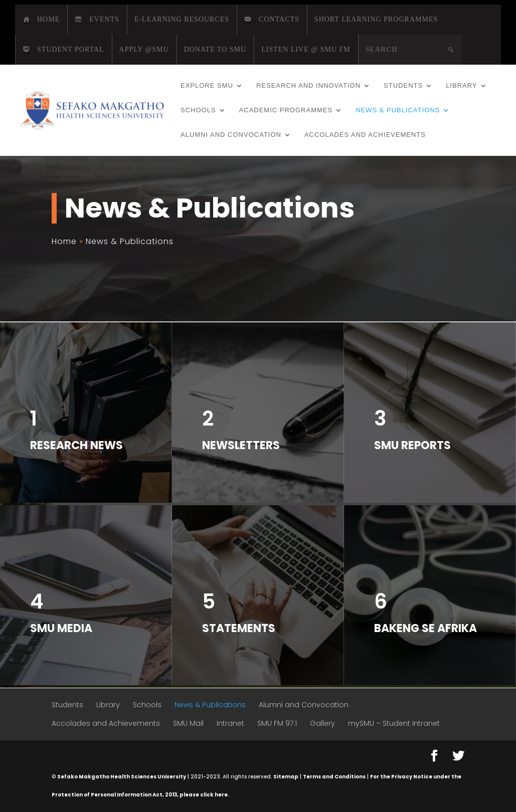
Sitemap (286, 777)
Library (461, 86)
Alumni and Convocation (231, 135)
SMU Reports (412, 445)
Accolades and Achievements (365, 135)
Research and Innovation (308, 86)
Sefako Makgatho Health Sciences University (122, 777)
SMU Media (61, 628)
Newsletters (241, 445)
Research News (76, 445)
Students (403, 86)
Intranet (230, 723)
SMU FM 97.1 (277, 723)
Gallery (322, 723)
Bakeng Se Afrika (425, 628)
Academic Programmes (286, 110)
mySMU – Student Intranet (394, 723)
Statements (239, 628)
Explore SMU (207, 86)
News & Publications (398, 110)
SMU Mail (188, 723)
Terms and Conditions (334, 777)
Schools (198, 110)
